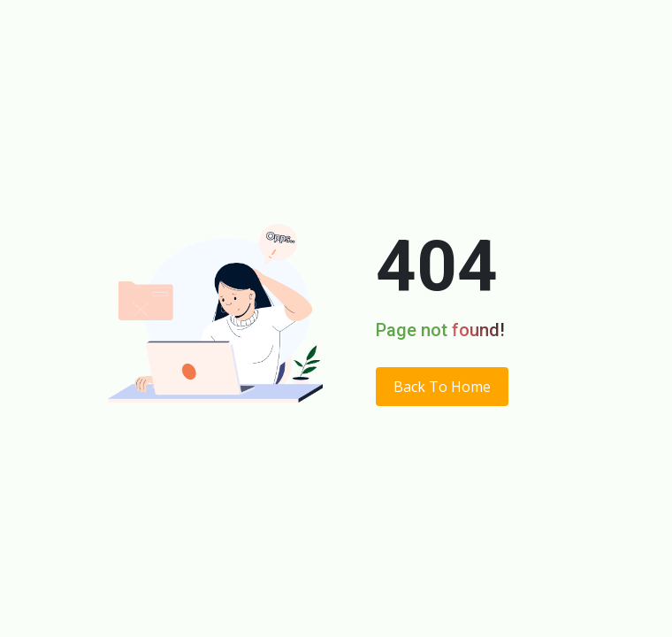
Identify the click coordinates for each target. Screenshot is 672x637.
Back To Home (442, 387)
